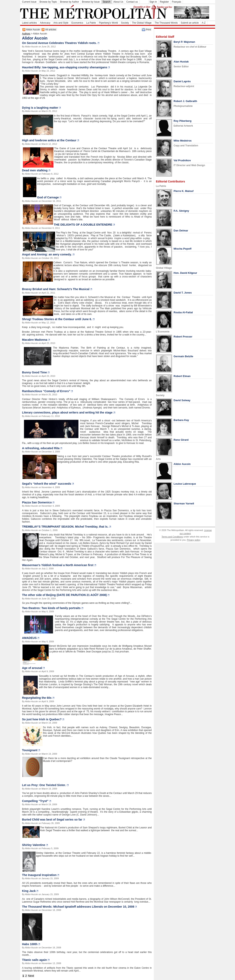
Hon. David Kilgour (185, 273)
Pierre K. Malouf (184, 191)
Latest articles (30, 23)
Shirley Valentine (34, 845)
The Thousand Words (166, 23)
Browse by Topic (48, 2)
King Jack (29, 891)
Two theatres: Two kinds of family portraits (51, 608)
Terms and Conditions (172, 537)
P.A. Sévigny (181, 211)
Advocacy (45, 23)
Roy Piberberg (183, 121)
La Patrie (91, 23)
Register (164, 2)
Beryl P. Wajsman (184, 42)
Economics (77, 23)
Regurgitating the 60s (37, 698)
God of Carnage (48, 197)
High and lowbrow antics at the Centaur (49, 140)
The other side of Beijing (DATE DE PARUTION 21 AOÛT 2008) (65, 595)
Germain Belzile (184, 356)
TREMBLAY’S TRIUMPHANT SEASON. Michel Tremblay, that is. (65, 527)
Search (107, 2)
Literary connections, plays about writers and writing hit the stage (67, 412)
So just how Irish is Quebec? (42, 719)
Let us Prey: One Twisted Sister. (44, 785)
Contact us (132, 2)
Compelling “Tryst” (35, 801)
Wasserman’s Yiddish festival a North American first (58, 565)
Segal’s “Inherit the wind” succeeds (47, 484)
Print (148, 30)
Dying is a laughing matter (40, 108)
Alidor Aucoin (33, 30)
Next (31, 976)
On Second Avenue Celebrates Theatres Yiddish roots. (60, 43)
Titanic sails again (35, 960)
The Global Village (142, 23)
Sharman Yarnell (184, 504)
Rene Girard (181, 440)
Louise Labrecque (185, 484)
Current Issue (29, 2)
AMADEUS (29, 638)
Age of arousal (32, 668)
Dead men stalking (35, 170)
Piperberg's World (108, 23)
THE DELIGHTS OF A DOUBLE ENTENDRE (83, 225)
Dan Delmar (181, 231)
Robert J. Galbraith (185, 101)
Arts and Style (61, 23)
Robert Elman (182, 376)
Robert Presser (183, 337)
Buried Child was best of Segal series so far (52, 820)
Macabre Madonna (35, 340)
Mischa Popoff (183, 249)
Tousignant (30, 750)
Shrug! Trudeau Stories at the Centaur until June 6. (57, 319)
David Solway (182, 400)
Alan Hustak (181, 62)
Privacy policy (194, 540)
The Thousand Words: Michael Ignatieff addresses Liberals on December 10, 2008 (78, 907)
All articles (51, 30)
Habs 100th (30, 944)
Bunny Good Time (35, 372)
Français (177, 2)
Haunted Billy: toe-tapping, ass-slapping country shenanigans (65, 67)
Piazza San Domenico (37, 502)
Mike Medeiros (183, 141)
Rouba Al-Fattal (183, 312)
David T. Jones (183, 293)
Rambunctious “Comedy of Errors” (46, 391)
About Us (118, 2)
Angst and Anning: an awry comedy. (47, 254)
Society (125, 23)
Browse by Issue (91, 2)
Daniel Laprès (182, 81)
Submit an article (190, 23)
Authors (26, 34)
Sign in (153, 2)
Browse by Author (70, 2)
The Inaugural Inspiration (39, 875)
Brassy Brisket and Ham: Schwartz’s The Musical (56, 289)
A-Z (204, 23)
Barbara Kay (181, 420)
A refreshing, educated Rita (41, 448)
